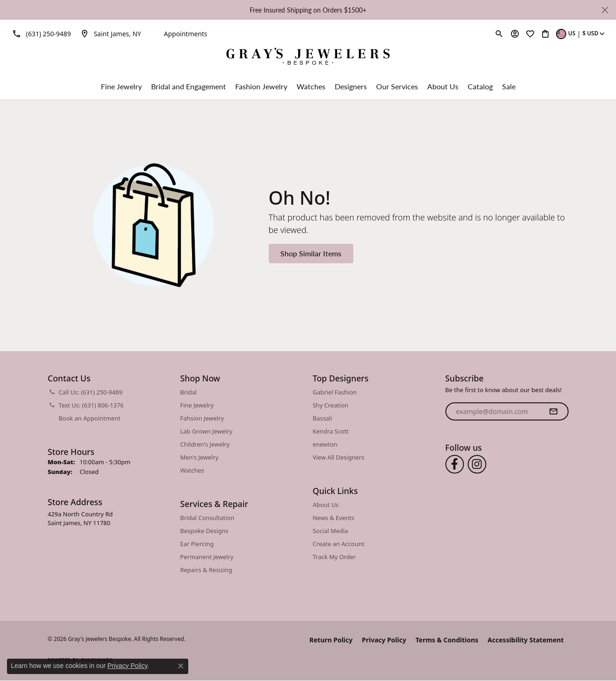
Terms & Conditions (447, 640)
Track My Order (334, 557)
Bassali (323, 418)
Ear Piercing (197, 544)
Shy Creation (331, 405)
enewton (325, 444)
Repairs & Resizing (206, 570)
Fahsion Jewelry (202, 418)
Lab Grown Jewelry (206, 431)
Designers (351, 86)
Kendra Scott (331, 431)
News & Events (334, 518)
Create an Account (339, 544)
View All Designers (339, 457)
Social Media (331, 531)
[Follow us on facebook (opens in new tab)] (455, 464)
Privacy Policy (384, 640)
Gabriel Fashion (335, 392)
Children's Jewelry (205, 444)
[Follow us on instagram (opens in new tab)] (477, 464)
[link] (40, 33)
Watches (311, 86)
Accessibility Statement (526, 640)
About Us (443, 86)
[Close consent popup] (181, 666)
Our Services (397, 86)
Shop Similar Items (311, 253)
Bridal (189, 392)
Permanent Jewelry (207, 557)
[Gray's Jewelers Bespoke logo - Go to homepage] (308, 57)
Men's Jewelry (199, 457)
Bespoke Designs (205, 531)
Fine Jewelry (121, 86)
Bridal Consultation (207, 518)
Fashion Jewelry (261, 86)
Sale (509, 86)
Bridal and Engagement (189, 86)
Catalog (480, 86)
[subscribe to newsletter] (553, 412)
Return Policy (331, 640)
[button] (499, 33)
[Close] (605, 10)
